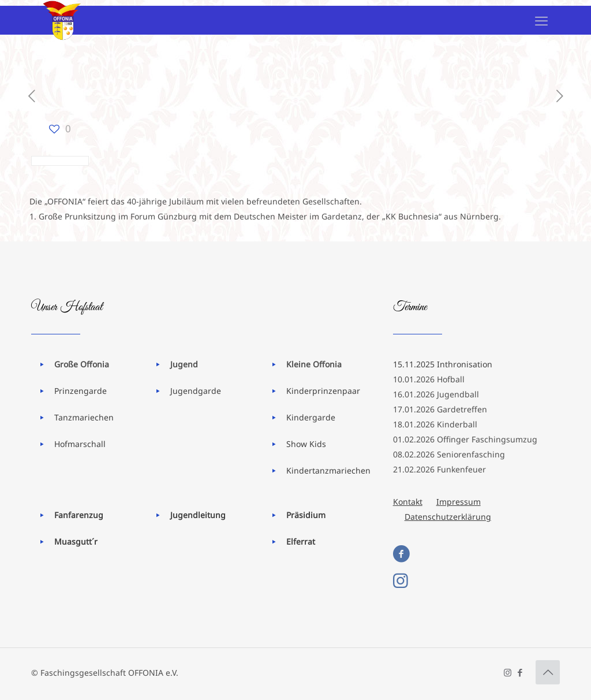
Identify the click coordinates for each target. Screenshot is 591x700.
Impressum (459, 502)
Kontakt (408, 502)
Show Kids (306, 444)
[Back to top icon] (548, 672)
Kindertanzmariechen (328, 470)
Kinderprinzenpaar (323, 391)
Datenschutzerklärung (448, 517)
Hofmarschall (80, 444)
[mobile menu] (541, 20)
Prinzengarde (81, 391)
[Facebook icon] (520, 672)
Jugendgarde (196, 391)
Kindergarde (311, 417)
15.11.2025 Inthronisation (443, 364)
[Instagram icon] (508, 672)
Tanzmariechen (84, 417)
